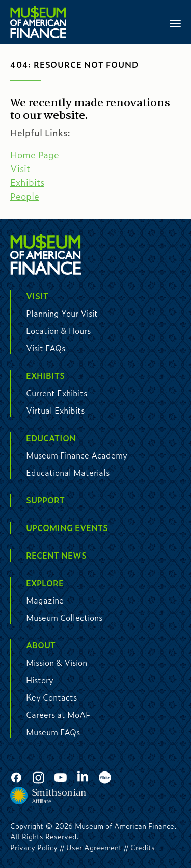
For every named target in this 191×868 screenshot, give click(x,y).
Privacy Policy (34, 847)
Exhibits (27, 182)
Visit (20, 168)
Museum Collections (64, 618)
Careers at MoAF (58, 715)
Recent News (56, 555)
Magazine (45, 600)
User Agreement (94, 847)
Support (45, 500)
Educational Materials (68, 473)
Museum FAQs (53, 732)
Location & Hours (58, 331)
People (25, 196)
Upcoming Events (67, 528)
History (40, 680)
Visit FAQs (46, 348)
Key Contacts (51, 697)
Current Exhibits (57, 393)
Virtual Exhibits (55, 410)
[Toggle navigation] (175, 22)
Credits (143, 847)
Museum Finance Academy (77, 455)
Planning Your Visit (62, 313)
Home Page (35, 155)
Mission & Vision (57, 662)
